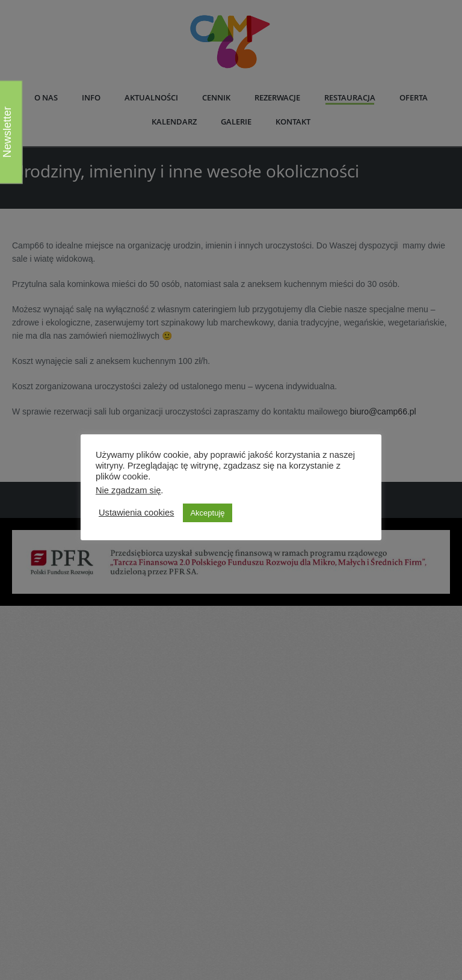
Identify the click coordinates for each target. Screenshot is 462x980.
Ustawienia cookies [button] (136, 513)
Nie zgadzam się (128, 490)
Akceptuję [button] (207, 513)
